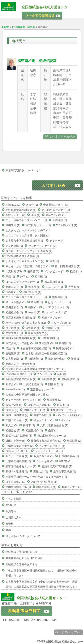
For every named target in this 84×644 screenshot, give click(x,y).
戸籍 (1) (10, 277)
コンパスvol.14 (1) (56, 313)
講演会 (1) (32, 205)
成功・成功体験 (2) (17, 415)
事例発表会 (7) (14, 307)
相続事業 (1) (49, 379)
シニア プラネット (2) (56, 307)
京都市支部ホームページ (23, 170)
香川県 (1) (41, 277)
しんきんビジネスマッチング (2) (25, 261)
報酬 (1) (33, 307)
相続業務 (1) (54, 400)
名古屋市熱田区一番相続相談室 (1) (46, 354)
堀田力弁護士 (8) (16, 441)
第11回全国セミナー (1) (51, 436)
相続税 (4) (33, 271)
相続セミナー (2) (16, 215)
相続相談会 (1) (14, 313)
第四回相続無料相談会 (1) (21, 338)
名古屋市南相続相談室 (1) (36, 348)
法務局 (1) (12, 292)
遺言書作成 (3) (57, 359)
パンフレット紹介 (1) (69, 415)
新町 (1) (76, 359)
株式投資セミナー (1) (38, 225)
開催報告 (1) (56, 384)
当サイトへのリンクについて (23, 536)
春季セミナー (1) (72, 487)
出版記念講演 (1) (33, 384)
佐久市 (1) (63, 405)
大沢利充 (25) (14, 271)
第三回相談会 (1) (16, 302)
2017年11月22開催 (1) (19, 436)
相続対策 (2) (74, 441)
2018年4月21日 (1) (17, 472)
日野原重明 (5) (50, 338)
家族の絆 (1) (41, 472)
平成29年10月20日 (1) (19, 374)
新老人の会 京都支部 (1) (21, 364)
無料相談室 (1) (70, 379)
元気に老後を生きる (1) (54, 425)
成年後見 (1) (33, 328)
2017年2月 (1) (14, 405)
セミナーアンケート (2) (42, 246)
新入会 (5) (12, 425)
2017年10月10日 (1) (39, 405)
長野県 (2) (65, 343)
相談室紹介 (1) (34, 431)
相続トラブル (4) (52, 318)
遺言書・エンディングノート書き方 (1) (29, 251)
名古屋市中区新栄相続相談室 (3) (25, 241)
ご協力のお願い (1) (17, 420)
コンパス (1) (44, 374)
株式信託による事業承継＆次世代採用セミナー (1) (36, 369)
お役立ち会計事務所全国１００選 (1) (28, 395)
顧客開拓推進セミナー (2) (21, 466)
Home (6, 27)
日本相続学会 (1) (69, 456)
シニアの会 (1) (54, 287)
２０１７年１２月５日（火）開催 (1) (28, 236)
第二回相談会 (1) (54, 282)
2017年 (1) (65, 461)
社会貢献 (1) (13, 328)
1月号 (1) (64, 420)
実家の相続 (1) (42, 415)
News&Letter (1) (15, 389)
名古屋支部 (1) (14, 359)
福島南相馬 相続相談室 (37, 61)
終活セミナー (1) (44, 420)
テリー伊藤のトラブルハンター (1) (26, 220)
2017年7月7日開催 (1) (44, 482)
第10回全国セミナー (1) (56, 210)
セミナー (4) (57, 241)
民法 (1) (10, 348)
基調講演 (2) (60, 220)
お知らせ (11, 505)
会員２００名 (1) (44, 456)
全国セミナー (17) (34, 410)
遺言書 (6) (37, 302)
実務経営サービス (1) (63, 410)
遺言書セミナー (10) (42, 389)
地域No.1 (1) (13, 205)
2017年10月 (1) (32, 292)
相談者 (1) (76, 271)
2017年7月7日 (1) (67, 225)
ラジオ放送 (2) (45, 461)
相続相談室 (18, 27)
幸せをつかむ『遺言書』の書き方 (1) (28, 266)
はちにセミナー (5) (60, 302)
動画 (8, 530)
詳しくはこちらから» (60, 137)
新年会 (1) (12, 384)
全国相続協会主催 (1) (18, 487)
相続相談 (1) (36, 359)
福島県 (31, 27)
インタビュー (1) (54, 271)
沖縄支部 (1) (13, 225)
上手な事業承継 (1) (65, 472)
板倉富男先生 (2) (38, 333)
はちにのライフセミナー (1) (22, 282)
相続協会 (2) (13, 431)
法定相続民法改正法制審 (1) (22, 256)
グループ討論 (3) (61, 323)
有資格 (10, 524)
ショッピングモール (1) (49, 451)
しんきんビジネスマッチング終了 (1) (28, 230)
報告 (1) (54, 261)
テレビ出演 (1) (14, 246)
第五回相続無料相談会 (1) (21, 318)
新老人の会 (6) (14, 287)
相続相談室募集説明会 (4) (21, 379)
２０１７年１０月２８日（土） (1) (26, 297)
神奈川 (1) (34, 313)
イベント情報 (14, 499)
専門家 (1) (74, 287)
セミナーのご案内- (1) (52, 446)
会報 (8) (62, 374)
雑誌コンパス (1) (56, 215)
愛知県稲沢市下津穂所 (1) (57, 466)
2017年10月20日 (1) (17, 451)
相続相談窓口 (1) (46, 487)
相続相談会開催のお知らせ (22, 552)
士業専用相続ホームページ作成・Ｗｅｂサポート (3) (37, 477)
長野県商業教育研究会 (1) (46, 441)
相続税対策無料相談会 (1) (21, 210)
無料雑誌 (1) (60, 297)
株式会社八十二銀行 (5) (20, 343)
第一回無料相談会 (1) (68, 266)
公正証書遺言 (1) (16, 482)
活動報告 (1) (53, 328)
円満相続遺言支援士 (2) (20, 446)
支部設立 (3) (46, 343)
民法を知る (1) (65, 348)
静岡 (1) (25, 277)
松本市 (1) (34, 287)
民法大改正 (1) (14, 333)
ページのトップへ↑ (69, 632)
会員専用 (11, 511)
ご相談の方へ (14, 518)
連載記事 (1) (13, 354)
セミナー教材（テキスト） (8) (24, 400)
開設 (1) (36, 215)
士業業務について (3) (56, 205)
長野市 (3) (29, 425)
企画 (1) (53, 431)
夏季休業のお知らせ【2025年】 (25, 558)
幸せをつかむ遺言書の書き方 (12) (26, 323)
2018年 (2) (12, 410)
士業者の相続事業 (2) (18, 461)
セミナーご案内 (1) (17, 456)
